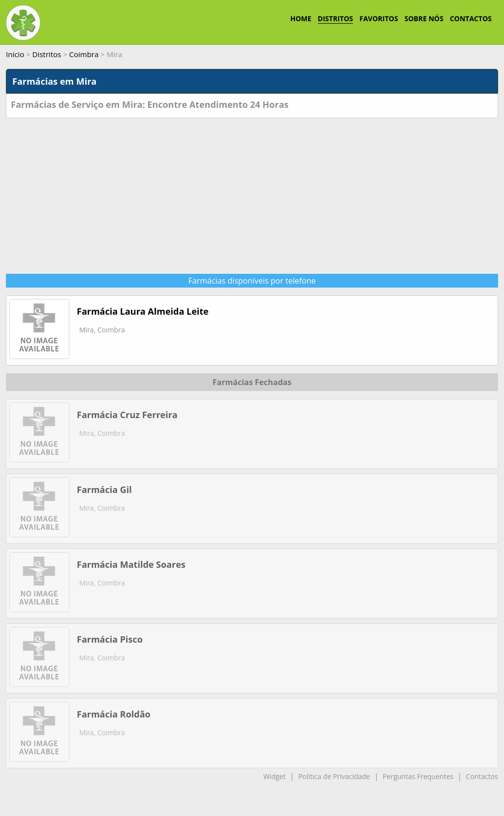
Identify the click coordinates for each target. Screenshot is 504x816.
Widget (274, 776)
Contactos (482, 776)
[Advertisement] (252, 192)
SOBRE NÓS (424, 18)
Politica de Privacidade (334, 776)
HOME (301, 18)
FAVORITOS (378, 18)
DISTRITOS (336, 18)
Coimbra (84, 54)
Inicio (15, 54)
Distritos (47, 54)
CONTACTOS (471, 18)
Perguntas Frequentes (418, 776)
